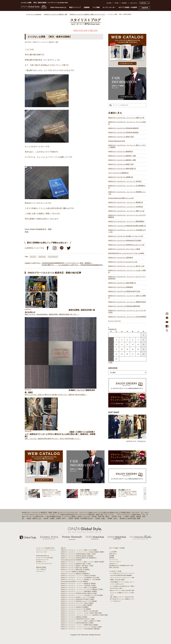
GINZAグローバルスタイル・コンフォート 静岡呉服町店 (126, 221)
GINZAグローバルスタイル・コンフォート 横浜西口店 (126, 202)
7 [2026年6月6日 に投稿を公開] (138, 340)
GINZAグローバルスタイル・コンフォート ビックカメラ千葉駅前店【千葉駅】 (82, 589)
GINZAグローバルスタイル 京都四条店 (121, 287)
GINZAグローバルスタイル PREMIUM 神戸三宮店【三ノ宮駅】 (78, 619)
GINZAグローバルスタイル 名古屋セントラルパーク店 (126, 236)
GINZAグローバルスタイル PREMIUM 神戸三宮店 (124, 291)
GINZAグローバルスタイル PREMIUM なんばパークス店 (126, 245)
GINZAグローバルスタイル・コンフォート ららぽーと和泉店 (127, 271)
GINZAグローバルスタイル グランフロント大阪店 (124, 249)
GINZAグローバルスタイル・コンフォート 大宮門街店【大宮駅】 (79, 585)
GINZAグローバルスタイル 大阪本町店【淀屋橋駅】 (75, 607)
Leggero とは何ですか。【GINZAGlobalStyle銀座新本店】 (45, 263)
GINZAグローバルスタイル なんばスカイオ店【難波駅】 (76, 609)
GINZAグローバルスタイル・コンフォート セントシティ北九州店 (127, 311)
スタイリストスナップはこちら (86, 30)
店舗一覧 (63, 548)
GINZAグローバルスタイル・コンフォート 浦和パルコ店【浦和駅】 (79, 587)
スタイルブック (40, 571)
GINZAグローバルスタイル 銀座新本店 (121, 151)
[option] (48, 493)
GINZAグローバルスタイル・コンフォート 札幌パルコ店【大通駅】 (79, 550)
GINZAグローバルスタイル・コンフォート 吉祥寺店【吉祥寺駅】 (79, 576)
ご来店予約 (144, 8)
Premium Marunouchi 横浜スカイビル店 (121, 198)
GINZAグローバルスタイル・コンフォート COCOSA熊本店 (127, 317)
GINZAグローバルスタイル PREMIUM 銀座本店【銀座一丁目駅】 (79, 554)
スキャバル (42, 257)
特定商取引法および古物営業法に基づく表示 (121, 566)
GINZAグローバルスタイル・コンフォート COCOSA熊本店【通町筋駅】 (81, 629)
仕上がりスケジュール (42, 560)
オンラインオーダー (109, 7)
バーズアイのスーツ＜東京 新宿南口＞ (79, 263)
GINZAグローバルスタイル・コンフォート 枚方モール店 (126, 266)
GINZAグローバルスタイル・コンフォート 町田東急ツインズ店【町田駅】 (81, 580)
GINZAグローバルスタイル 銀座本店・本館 (122, 156)
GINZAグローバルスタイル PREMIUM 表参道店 (123, 132)
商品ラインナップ (75, 7)
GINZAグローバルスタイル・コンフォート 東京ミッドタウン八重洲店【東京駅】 (83, 562)
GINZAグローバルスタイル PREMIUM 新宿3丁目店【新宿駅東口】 (79, 558)
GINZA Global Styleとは (58, 7)
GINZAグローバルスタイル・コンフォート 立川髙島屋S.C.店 (127, 187)
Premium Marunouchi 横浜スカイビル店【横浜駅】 (75, 581)
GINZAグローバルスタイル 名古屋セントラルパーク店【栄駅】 (78, 597)
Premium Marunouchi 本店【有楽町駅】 (72, 560)
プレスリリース (113, 560)
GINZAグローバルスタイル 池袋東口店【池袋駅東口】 (76, 574)
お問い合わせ (134, 3)
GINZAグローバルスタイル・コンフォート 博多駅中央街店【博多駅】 (80, 625)
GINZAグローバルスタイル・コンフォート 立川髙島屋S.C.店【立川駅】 (80, 578)
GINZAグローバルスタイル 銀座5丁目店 (121, 164)
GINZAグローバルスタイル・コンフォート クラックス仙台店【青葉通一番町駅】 (83, 552)
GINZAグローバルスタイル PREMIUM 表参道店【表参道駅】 (77, 556)
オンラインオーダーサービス (44, 564)
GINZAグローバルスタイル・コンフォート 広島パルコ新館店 (127, 297)
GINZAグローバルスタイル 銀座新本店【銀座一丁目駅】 (76, 564)
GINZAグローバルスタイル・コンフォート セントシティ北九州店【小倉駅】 (82, 627)
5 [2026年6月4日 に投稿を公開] (127, 340)
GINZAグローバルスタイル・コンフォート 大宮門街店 (126, 207)
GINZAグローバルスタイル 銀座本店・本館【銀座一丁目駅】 (77, 566)
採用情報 (124, 3)
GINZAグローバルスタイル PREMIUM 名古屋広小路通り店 (127, 226)
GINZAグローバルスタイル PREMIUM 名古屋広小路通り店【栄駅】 (79, 593)
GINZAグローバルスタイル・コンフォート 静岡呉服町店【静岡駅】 (79, 591)
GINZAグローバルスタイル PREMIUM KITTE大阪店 (125, 240)
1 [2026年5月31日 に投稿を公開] (144, 335)
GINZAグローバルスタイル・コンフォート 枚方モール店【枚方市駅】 (80, 611)
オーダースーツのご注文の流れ (45, 558)
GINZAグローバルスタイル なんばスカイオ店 (123, 262)
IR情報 (117, 3)
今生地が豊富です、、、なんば (52, 265)
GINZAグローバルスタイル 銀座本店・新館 (122, 160)
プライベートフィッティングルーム (46, 550)
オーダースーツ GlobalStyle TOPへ (46, 548)
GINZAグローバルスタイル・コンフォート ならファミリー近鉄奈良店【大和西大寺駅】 (85, 615)
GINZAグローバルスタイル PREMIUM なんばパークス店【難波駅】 (79, 601)
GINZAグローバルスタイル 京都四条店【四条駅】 (74, 617)
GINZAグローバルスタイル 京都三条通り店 (122, 283)
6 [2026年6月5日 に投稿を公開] (133, 340)
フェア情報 (96, 7)
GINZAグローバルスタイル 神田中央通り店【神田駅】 (76, 570)
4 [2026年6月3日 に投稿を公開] (122, 340)
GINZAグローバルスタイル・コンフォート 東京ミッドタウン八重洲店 (127, 146)
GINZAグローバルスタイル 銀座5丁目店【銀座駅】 (75, 568)
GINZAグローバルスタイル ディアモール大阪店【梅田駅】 (77, 605)
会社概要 (112, 556)
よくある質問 (113, 552)
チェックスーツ (53, 257)
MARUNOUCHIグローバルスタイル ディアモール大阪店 (126, 253)
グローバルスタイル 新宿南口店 (118, 173)
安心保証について (41, 562)
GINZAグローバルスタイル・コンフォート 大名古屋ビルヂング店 (127, 231)
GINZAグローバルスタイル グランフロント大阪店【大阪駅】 (77, 603)
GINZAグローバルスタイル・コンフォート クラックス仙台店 (127, 123)
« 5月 (110, 362)
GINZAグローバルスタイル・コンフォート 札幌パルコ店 (126, 118)
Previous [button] (26, 493)
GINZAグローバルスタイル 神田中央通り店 (122, 169)
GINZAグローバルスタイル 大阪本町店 (121, 258)
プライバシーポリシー (115, 562)
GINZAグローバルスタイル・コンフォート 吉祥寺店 (125, 181)
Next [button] (145, 493)
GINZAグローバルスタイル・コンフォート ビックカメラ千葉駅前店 (127, 216)
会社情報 (109, 3)
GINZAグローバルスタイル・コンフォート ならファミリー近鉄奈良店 (127, 278)
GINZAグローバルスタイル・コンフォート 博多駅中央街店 (127, 302)
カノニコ (33, 257)
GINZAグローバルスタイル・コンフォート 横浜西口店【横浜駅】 (79, 583)
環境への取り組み (114, 567)
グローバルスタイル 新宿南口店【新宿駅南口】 (74, 572)
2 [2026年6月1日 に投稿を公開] (111, 340)
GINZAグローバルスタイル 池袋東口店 (121, 177)
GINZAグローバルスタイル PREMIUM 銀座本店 (123, 128)
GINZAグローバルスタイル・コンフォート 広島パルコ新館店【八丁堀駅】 (81, 621)
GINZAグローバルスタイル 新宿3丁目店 (121, 137)
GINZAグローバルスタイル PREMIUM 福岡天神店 (124, 306)
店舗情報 (87, 7)
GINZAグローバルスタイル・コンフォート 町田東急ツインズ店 (127, 193)
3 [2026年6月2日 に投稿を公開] (116, 340)
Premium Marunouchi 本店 (117, 141)
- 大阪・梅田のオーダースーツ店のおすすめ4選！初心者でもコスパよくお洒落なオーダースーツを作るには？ (122, 599)
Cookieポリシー (114, 564)
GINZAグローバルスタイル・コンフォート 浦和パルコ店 (126, 211)
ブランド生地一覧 (41, 569)
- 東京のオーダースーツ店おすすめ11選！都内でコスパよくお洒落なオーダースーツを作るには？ (122, 593)
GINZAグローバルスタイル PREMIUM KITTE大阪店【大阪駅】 (78, 599)
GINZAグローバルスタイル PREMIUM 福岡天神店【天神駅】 (77, 623)
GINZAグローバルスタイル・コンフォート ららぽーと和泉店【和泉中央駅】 (82, 613)
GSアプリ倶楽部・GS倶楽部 (128, 7)
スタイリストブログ (42, 552)
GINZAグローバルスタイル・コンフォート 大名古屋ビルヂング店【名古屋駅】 (82, 595)
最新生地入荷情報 (41, 567)
